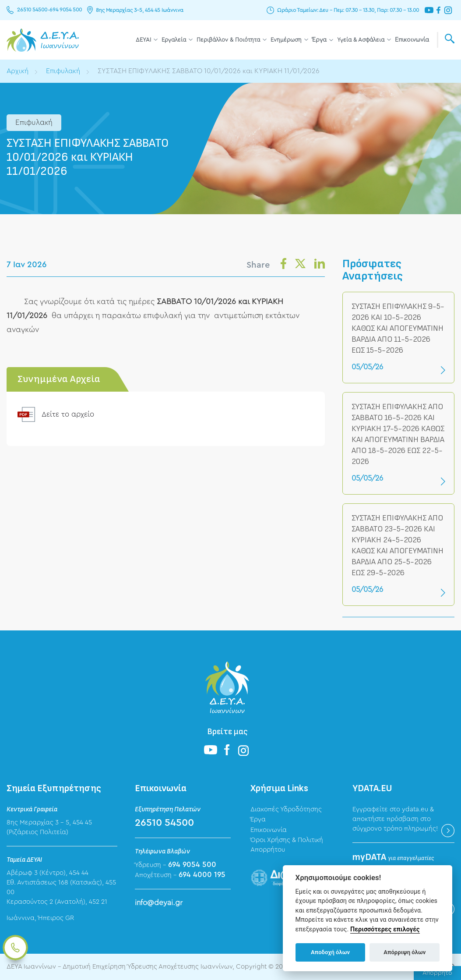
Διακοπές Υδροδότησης (286, 809)
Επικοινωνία (412, 40)
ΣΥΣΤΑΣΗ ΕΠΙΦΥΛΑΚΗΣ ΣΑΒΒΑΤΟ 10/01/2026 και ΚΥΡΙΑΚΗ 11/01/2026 (212, 71)
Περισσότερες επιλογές (385, 929)
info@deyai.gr (159, 903)
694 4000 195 (202, 875)
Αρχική (18, 71)
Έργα (319, 40)
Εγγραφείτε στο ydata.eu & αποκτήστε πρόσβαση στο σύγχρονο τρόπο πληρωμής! (395, 819)
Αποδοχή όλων (330, 952)
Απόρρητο (437, 973)
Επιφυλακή (64, 71)
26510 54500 (32, 10)
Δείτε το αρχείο (69, 414)
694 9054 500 (65, 10)
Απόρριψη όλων (405, 952)
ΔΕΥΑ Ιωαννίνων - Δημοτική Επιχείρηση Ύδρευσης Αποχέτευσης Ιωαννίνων (43, 40)
